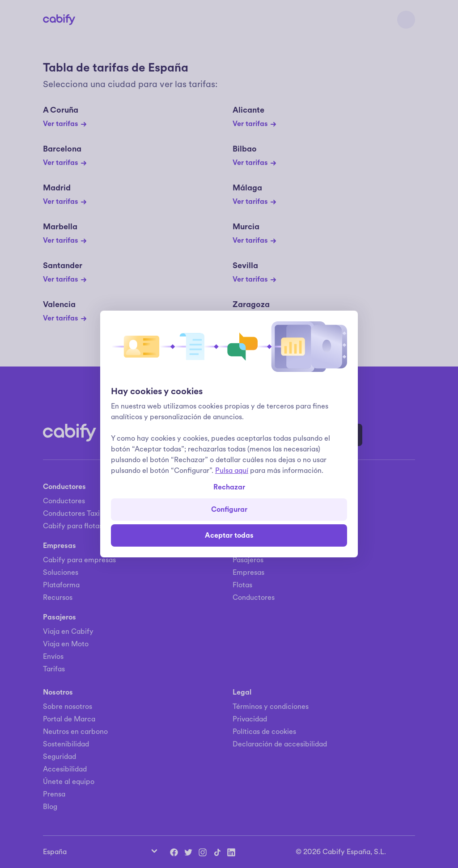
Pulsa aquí (232, 471)
